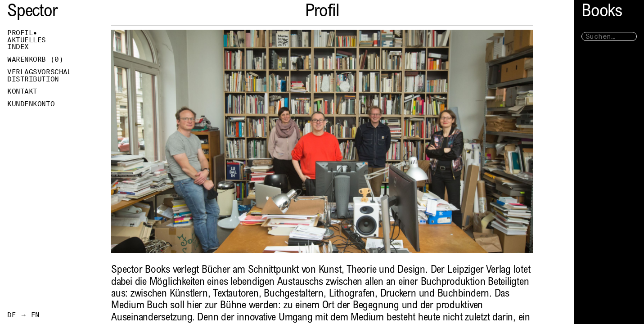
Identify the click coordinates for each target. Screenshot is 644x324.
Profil (20, 33)
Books (602, 12)
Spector (32, 12)
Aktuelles (27, 40)
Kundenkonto (31, 104)
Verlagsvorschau (38, 72)
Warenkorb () (35, 59)
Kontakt (22, 91)
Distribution (33, 79)
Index (18, 47)
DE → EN (23, 315)
